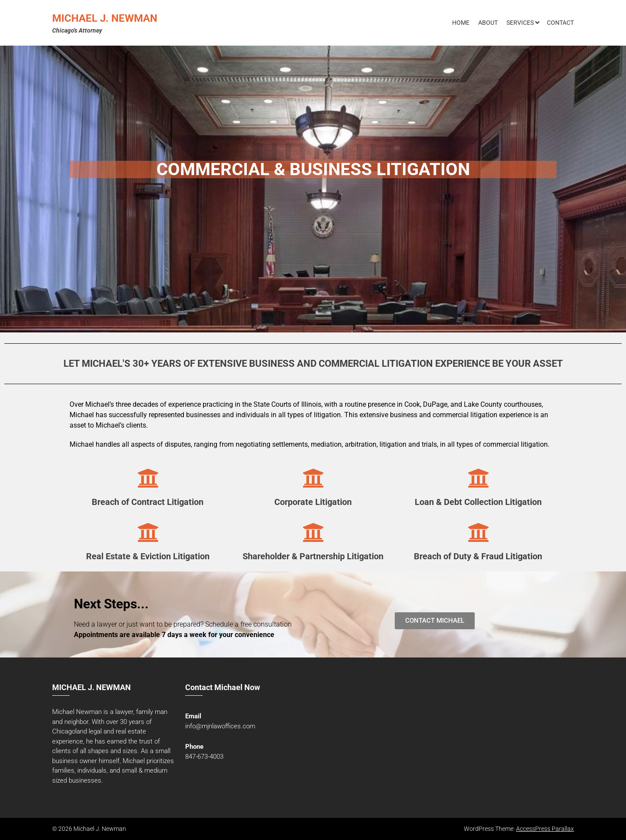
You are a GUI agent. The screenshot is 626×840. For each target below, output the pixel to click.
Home (461, 23)
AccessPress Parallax (545, 829)
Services (520, 23)
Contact (560, 23)
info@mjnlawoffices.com (220, 726)
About (488, 23)
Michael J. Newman (105, 18)
